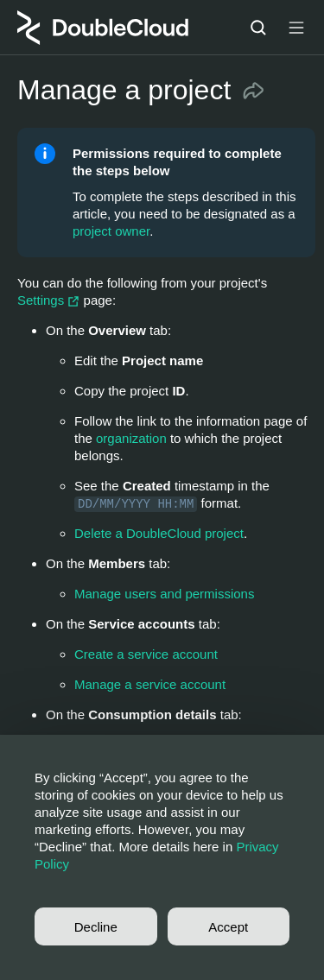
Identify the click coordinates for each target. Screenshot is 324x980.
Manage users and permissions (164, 594)
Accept (228, 927)
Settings (51, 300)
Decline (96, 927)
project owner (111, 231)
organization (131, 438)
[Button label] (296, 28)
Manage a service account (150, 684)
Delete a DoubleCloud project (159, 533)
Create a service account (146, 654)
